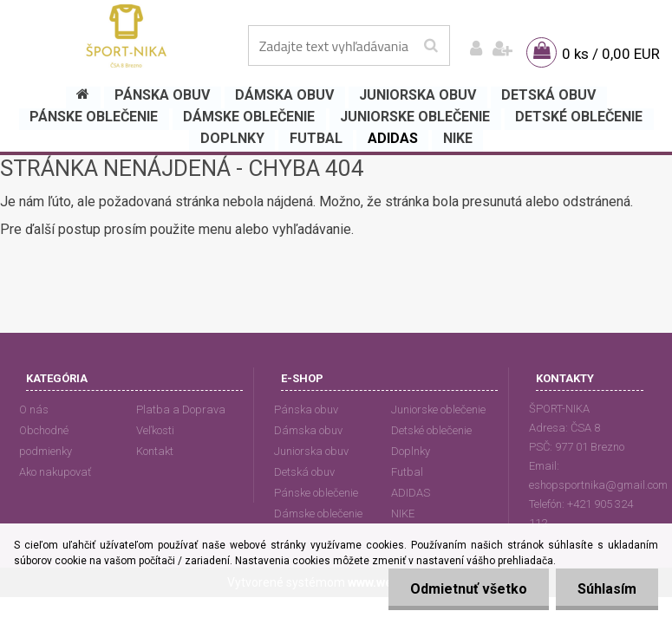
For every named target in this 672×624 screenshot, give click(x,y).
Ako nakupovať (55, 472)
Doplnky (411, 451)
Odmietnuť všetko (469, 589)
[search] (431, 46)
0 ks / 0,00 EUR (611, 54)
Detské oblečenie (431, 430)
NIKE (403, 513)
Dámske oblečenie (318, 513)
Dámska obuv (308, 430)
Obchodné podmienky (46, 441)
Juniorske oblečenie (438, 409)
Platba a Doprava (181, 409)
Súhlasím (607, 589)
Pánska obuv (306, 409)
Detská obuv (304, 472)
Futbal (407, 472)
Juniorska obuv (311, 451)
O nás (34, 409)
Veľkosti (155, 430)
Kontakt (155, 451)
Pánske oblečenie (316, 493)
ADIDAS (411, 493)
